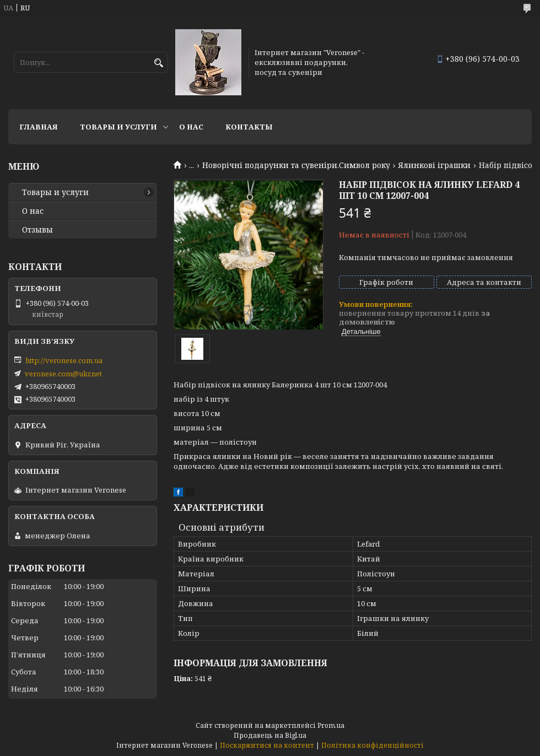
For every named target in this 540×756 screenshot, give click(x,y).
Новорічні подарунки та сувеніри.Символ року (296, 165)
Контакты (249, 127)
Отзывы (37, 230)
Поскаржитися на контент (267, 745)
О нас (191, 127)
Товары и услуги (118, 127)
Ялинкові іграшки (434, 165)
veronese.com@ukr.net (63, 374)
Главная (39, 127)
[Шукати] (158, 63)
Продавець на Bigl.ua (270, 735)
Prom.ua (331, 725)
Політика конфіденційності (372, 745)
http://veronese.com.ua (64, 360)
